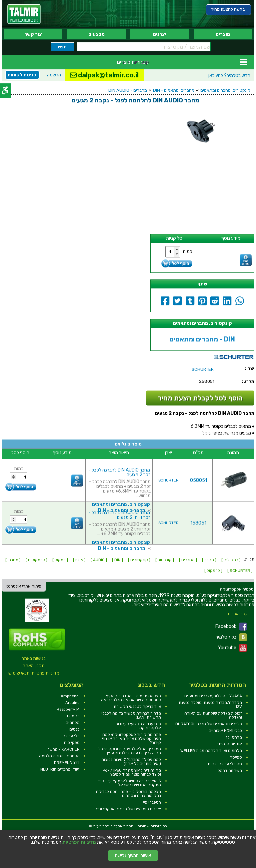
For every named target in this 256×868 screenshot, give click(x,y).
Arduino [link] (72, 703)
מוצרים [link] (223, 34)
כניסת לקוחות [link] (22, 75)
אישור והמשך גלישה (133, 855)
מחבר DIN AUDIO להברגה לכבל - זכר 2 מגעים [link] (119, 472)
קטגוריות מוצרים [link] (133, 62)
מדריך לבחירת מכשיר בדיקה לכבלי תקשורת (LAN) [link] (131, 715)
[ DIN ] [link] (117, 560)
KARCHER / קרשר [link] (63, 749)
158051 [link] (198, 523)
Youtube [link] (232, 648)
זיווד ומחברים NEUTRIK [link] (60, 769)
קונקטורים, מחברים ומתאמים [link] (225, 90)
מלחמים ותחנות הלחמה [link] (59, 756)
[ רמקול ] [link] (60, 560)
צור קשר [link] (33, 34)
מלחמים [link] (73, 723)
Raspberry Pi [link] (68, 709)
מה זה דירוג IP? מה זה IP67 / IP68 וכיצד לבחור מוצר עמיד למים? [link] (131, 772)
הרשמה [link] (54, 75)
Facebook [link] (231, 627)
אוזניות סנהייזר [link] (229, 744)
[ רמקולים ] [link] (231, 560)
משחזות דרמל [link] (230, 771)
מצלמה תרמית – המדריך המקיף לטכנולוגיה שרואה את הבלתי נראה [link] (131, 698)
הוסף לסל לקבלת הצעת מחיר (200, 398)
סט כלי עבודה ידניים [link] (225, 764)
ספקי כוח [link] (72, 743)
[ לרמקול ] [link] (213, 571)
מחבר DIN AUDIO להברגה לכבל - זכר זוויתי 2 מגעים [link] (119, 515)
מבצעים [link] (96, 34)
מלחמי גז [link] (234, 737)
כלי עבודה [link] (71, 736)
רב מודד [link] (73, 716)
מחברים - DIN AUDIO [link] (128, 90)
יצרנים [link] (160, 34)
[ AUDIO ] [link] (99, 560)
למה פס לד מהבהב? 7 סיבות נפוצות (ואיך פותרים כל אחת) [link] (131, 762)
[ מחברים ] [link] (188, 560)
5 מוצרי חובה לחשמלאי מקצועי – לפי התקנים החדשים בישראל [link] (130, 783)
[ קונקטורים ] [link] (139, 560)
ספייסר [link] (236, 757)
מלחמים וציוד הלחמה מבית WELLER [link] (211, 751)
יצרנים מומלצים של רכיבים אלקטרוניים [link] (128, 809)
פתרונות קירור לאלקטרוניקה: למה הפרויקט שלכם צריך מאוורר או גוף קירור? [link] (131, 739)
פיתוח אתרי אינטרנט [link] (24, 586)
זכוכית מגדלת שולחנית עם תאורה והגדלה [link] (213, 715)
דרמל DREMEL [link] (67, 763)
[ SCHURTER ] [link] (240, 571)
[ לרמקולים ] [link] (36, 560)
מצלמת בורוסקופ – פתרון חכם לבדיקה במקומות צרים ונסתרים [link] (128, 794)
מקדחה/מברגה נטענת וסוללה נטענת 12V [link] (210, 705)
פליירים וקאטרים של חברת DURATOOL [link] (209, 724)
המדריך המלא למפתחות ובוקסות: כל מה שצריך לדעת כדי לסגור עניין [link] (130, 751)
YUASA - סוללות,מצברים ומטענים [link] (213, 696)
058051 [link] (198, 480)
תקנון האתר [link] (34, 666)
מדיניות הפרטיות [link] (79, 842)
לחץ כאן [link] (229, 76)
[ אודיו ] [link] (79, 560)
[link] (24, 14)
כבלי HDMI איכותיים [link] (225, 731)
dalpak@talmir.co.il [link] (104, 75)
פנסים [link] (74, 729)
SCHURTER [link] (168, 480)
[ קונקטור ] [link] (165, 560)
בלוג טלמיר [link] (231, 637)
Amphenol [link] (70, 696)
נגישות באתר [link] (34, 658)
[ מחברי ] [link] (13, 560)
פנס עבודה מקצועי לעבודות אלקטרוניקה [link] (138, 726)
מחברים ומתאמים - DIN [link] (174, 90)
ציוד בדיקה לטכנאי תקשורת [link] (137, 707)
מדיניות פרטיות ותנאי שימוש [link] (34, 673)
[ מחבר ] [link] (209, 560)
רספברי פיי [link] (152, 802)
